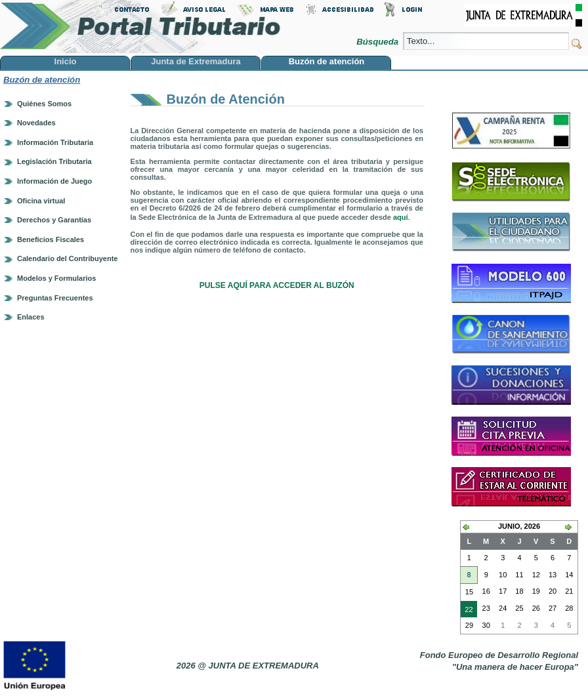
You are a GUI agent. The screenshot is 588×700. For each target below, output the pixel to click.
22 (467, 611)
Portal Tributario (140, 27)
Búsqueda (378, 42)
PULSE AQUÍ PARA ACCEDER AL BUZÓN (277, 285)
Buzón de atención (42, 80)
